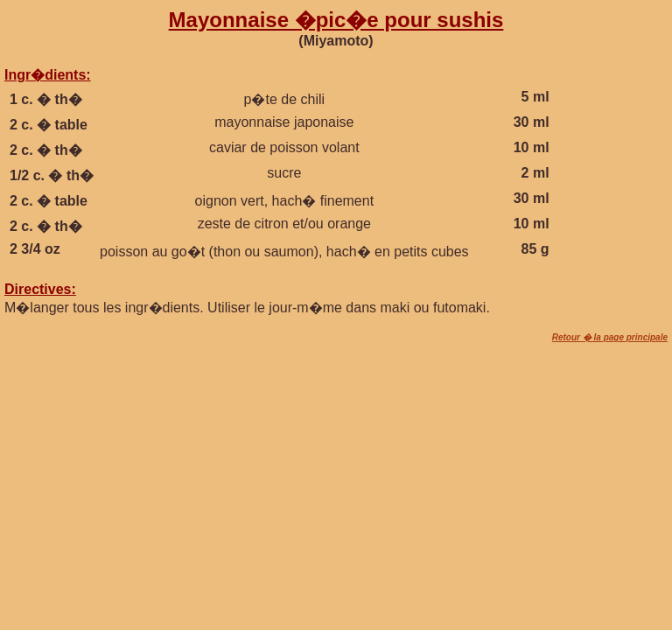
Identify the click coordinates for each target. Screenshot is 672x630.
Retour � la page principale (610, 337)
